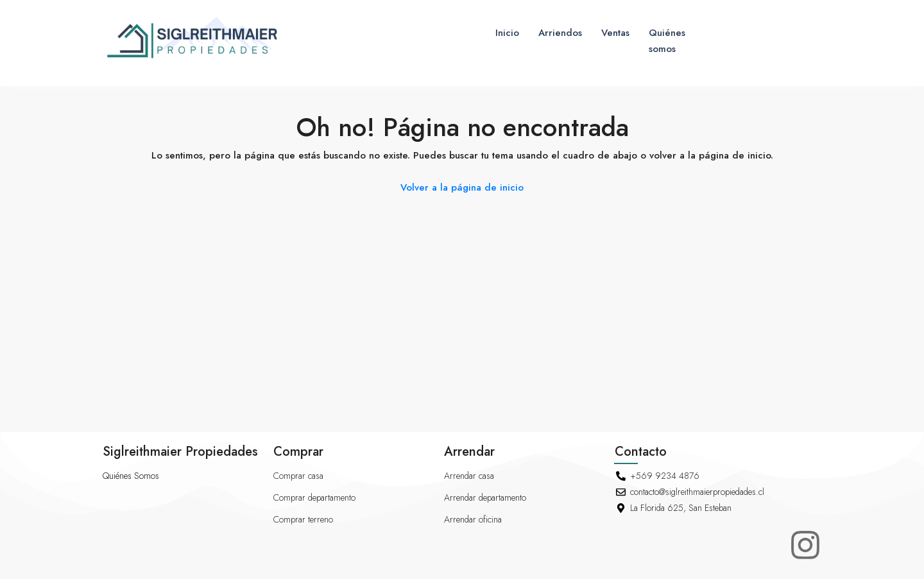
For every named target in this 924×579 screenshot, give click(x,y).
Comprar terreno (303, 519)
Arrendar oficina (473, 519)
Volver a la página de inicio (462, 187)
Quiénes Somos (131, 476)
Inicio (507, 33)
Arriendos (560, 33)
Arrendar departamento (485, 497)
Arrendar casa (469, 476)
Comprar (298, 452)
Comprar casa (298, 476)
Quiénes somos (667, 41)
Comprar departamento (314, 497)
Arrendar (469, 452)
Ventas (615, 33)
